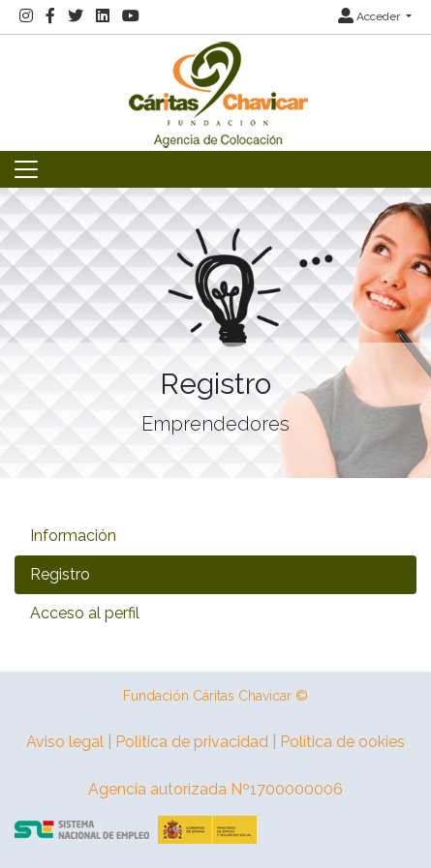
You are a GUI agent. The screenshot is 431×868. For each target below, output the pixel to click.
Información (73, 536)
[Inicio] (216, 91)
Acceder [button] (370, 16)
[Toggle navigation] (26, 169)
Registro (60, 574)
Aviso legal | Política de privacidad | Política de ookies (215, 742)
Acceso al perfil (85, 613)
